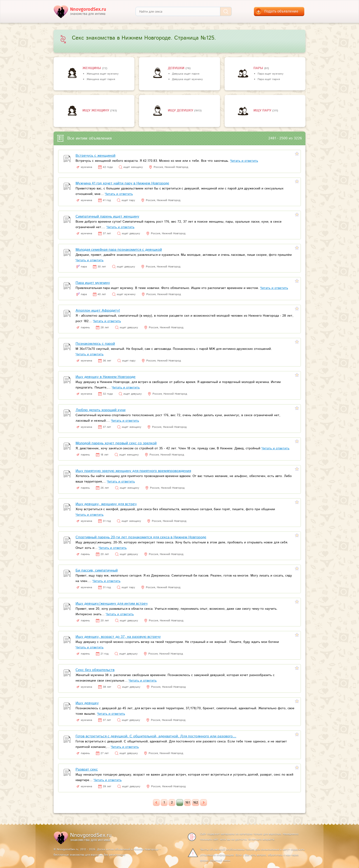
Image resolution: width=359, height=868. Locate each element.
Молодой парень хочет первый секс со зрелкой (116, 443)
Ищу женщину (96, 111)
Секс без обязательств (95, 670)
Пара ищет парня (269, 79)
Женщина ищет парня (101, 79)
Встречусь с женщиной (95, 156)
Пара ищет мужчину (271, 74)
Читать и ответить (244, 161)
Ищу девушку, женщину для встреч (106, 504)
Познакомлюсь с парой (95, 344)
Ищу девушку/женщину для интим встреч (112, 604)
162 (196, 803)
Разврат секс (87, 770)
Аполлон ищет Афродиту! (98, 311)
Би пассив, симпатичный (97, 570)
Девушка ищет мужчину (187, 79)
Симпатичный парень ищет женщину (107, 217)
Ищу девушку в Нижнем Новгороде (106, 377)
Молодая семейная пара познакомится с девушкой (119, 250)
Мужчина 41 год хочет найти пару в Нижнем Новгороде (122, 183)
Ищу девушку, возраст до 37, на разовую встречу (118, 637)
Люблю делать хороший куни (101, 410)
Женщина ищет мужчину (103, 74)
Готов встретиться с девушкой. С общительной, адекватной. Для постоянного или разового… (156, 736)
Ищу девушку (181, 111)
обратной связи (220, 861)
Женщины (92, 68)
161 (188, 803)
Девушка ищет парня (186, 74)
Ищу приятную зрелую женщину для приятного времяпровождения (133, 471)
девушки (177, 68)
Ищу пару (263, 111)
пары (259, 68)
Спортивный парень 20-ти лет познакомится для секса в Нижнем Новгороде (141, 537)
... (180, 803)
